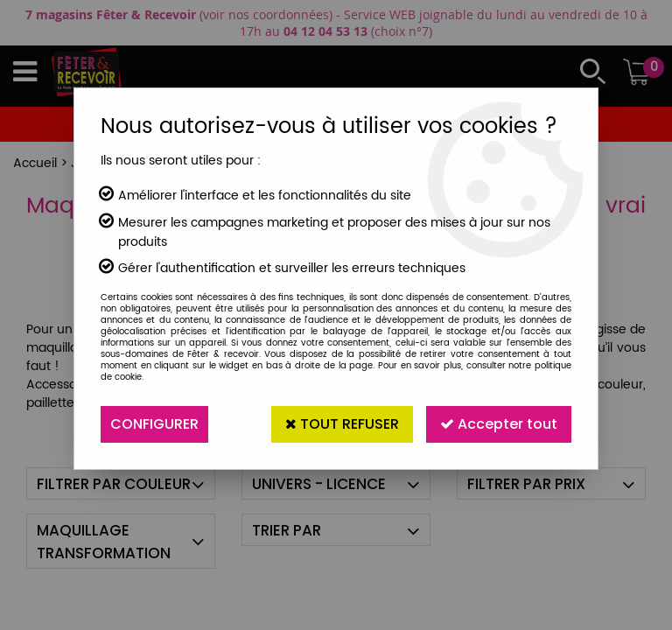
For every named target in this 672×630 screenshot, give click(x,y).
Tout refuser (342, 424)
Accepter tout (499, 424)
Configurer (154, 424)
